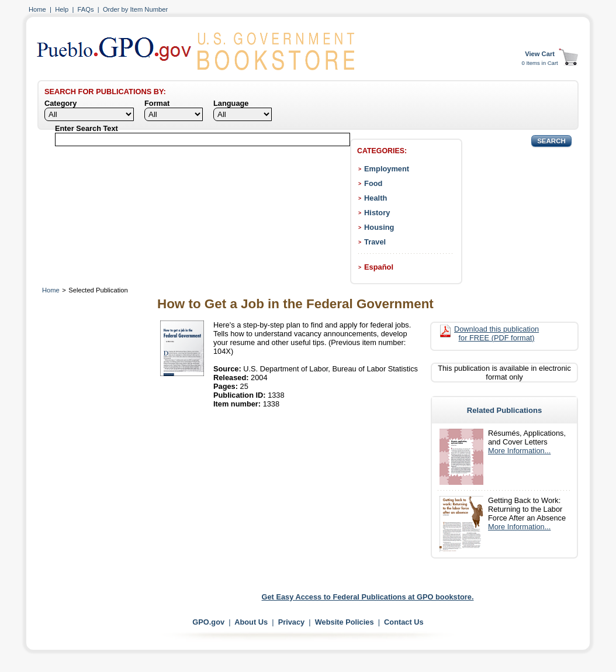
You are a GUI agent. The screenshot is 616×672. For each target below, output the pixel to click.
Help (62, 9)
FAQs (86, 9)
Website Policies (345, 622)
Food (373, 183)
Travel (375, 242)
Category (60, 103)
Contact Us (404, 622)
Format (157, 103)
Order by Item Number (135, 9)
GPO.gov (208, 622)
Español (379, 267)
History (377, 213)
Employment (387, 169)
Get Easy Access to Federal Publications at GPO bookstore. (368, 597)
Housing (379, 227)
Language (231, 103)
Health (376, 198)
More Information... (519, 451)
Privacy (292, 622)
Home (37, 9)
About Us (251, 622)
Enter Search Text (86, 128)
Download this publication (496, 333)
